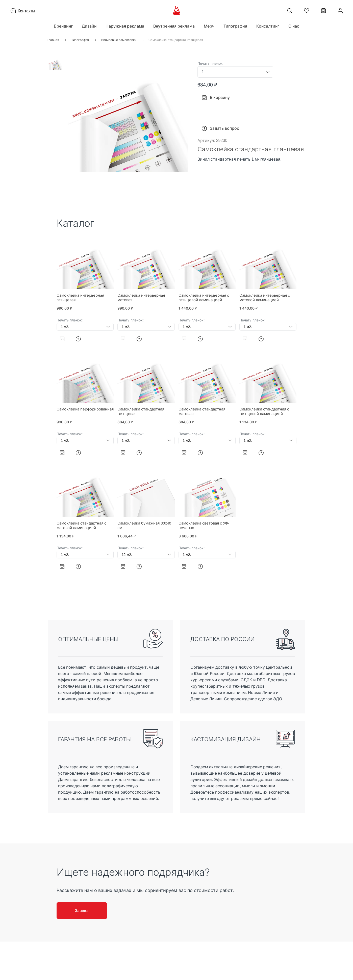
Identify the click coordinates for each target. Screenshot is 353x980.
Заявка (82, 910)
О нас (294, 26)
